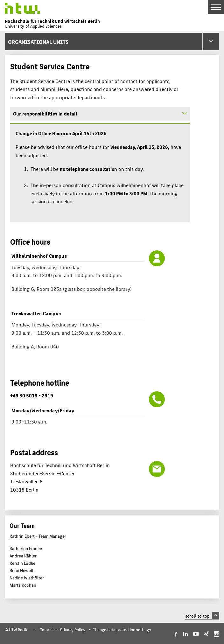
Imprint (47, 630)
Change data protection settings (122, 630)
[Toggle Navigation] (216, 7)
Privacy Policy (73, 630)
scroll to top (202, 616)
